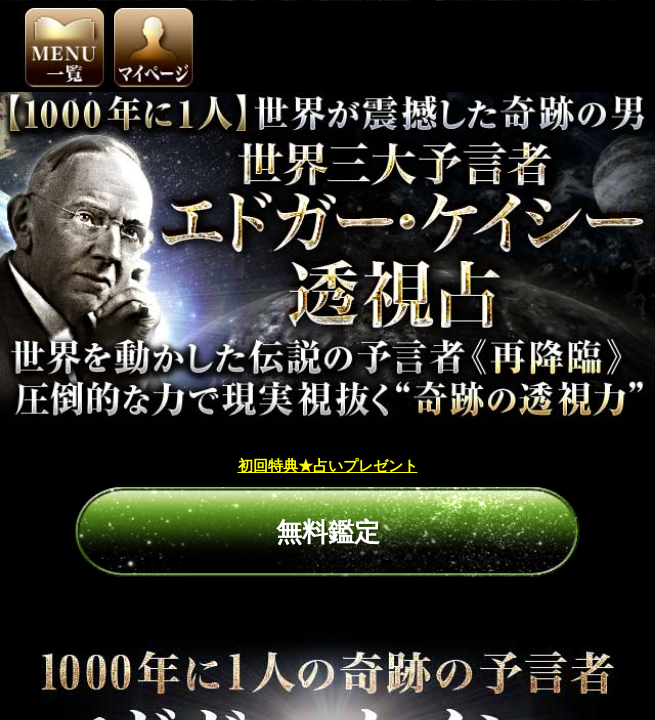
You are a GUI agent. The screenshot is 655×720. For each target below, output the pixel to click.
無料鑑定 (328, 453)
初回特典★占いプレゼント (328, 386)
